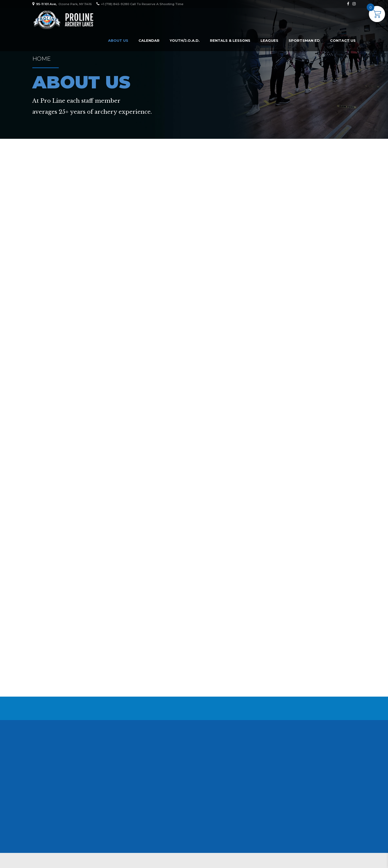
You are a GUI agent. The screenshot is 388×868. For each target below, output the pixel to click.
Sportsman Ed (304, 40)
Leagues (269, 40)
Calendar (149, 40)
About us (118, 40)
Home (41, 59)
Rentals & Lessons (230, 40)
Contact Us (343, 40)
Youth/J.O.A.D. (185, 40)
